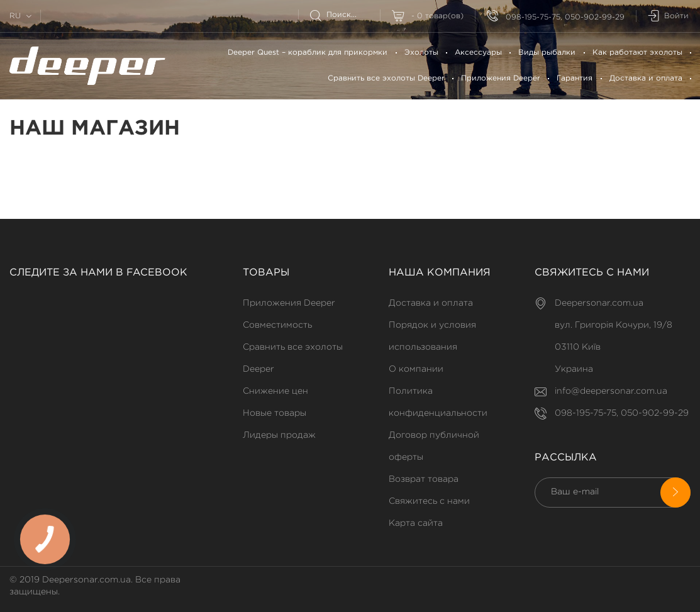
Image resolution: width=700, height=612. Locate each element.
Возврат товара (424, 479)
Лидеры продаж (279, 435)
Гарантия (575, 78)
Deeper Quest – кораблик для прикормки (308, 53)
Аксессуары (478, 53)
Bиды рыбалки (547, 53)
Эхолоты (421, 53)
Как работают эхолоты (637, 53)
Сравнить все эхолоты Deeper (386, 78)
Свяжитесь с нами (429, 501)
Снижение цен (275, 391)
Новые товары (275, 413)
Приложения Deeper (501, 78)
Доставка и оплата (646, 78)
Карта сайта (416, 523)
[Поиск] (345, 15)
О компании (416, 369)
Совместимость (277, 325)
